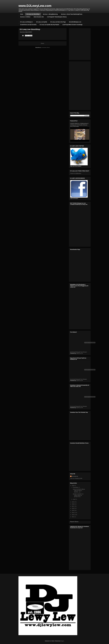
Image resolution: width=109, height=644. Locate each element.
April (74, 499)
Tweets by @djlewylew (76, 173)
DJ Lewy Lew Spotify (42, 22)
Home (22, 14)
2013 (73, 515)
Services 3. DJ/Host (25, 17)
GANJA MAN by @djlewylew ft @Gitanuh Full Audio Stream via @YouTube (79, 125)
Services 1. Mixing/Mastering (50, 14)
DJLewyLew (75, 476)
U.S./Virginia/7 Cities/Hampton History (57, 17)
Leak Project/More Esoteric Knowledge (72, 25)
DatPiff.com (79, 353)
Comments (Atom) (46, 47)
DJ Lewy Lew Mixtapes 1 (27, 22)
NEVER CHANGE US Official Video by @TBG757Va (78, 495)
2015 (73, 510)
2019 (73, 502)
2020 (73, 486)
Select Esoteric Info (39, 17)
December (76, 487)
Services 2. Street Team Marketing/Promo (72, 14)
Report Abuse (74, 522)
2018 (73, 504)
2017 (73, 506)
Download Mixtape (75, 352)
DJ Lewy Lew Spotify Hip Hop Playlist (49, 25)
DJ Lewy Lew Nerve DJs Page (58, 22)
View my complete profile (76, 478)
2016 (73, 508)
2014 (73, 513)
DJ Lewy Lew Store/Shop (33, 14)
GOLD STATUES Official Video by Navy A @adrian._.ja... (79, 491)
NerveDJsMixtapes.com (75, 22)
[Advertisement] (80, 85)
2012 (73, 517)
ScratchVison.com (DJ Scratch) (28, 25)
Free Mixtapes (83, 352)
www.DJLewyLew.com (35, 6)
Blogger (62, 641)
